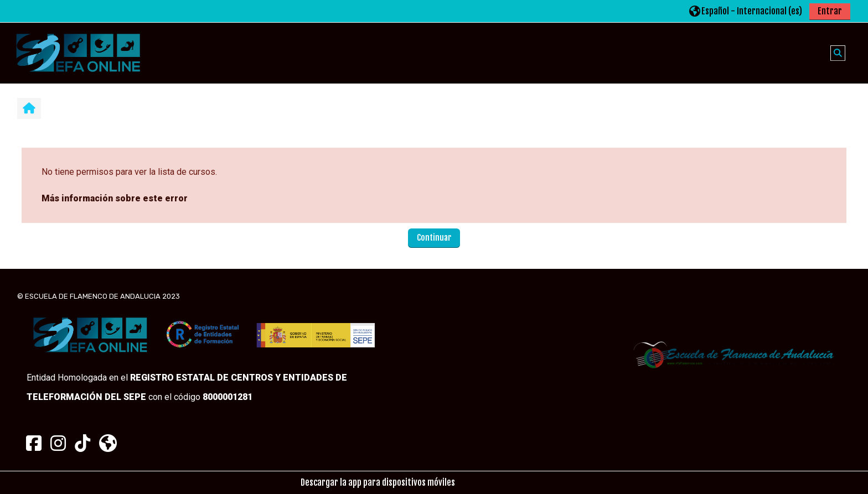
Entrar (830, 11)
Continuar (434, 238)
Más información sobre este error (115, 198)
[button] (746, 11)
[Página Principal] (78, 53)
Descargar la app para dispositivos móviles (378, 482)
